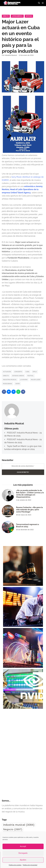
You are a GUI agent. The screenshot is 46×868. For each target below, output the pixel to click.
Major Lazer (36, 380)
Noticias (29, 16)
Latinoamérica (17, 16)
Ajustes (23, 860)
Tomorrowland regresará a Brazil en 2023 (27, 525)
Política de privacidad (30, 865)
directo (6, 376)
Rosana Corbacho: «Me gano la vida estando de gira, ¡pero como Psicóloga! (29, 510)
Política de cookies (15, 865)
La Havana (24, 380)
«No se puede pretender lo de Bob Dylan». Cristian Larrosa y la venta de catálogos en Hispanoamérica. (30, 494)
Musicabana (8, 384)
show (18, 384)
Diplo (35, 372)
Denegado (23, 853)
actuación (7, 372)
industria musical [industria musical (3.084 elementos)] (19, 825)
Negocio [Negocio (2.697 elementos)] (13, 829)
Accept (23, 846)
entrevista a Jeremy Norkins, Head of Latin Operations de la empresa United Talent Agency (22, 189)
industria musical (10, 380)
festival (30, 376)
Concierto (18, 372)
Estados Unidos (18, 376)
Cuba (27, 372)
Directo (6, 16)
